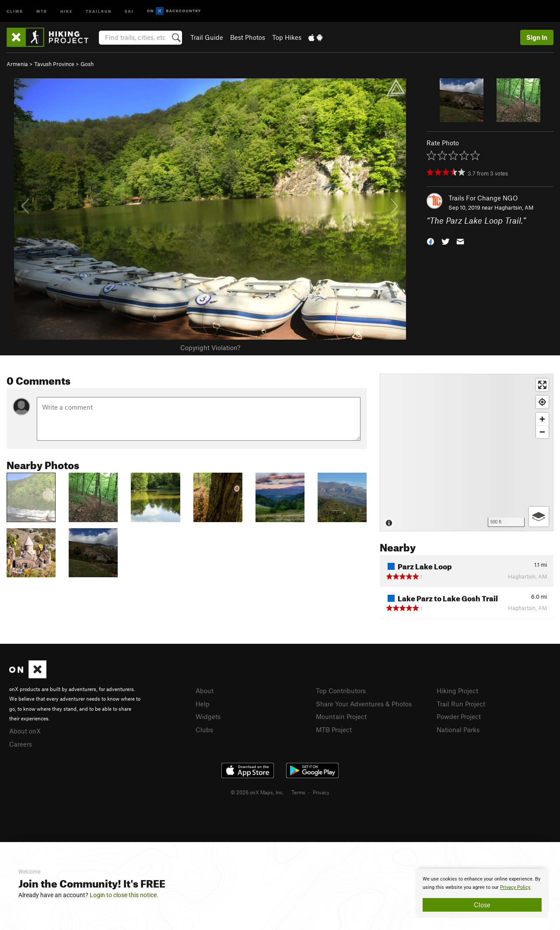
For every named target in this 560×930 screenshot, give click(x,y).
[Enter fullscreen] (542, 385)
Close (482, 905)
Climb (15, 11)
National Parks (458, 730)
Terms (298, 792)
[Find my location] (542, 402)
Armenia (17, 64)
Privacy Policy (515, 887)
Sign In (537, 37)
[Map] (467, 453)
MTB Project (334, 730)
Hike (66, 11)
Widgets (208, 716)
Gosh (87, 64)
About (205, 691)
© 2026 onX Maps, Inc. (257, 792)
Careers (21, 744)
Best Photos (248, 37)
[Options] (539, 517)
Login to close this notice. (124, 895)
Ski (129, 11)
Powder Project (459, 716)
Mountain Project (341, 716)
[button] (430, 241)
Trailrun (99, 11)
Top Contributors (341, 691)
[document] (482, 893)
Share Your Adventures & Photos (364, 704)
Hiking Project (457, 691)
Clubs (204, 730)
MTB (42, 11)
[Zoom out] (542, 432)
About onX (25, 731)
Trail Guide (207, 37)
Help (203, 704)
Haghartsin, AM (514, 207)
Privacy (321, 792)
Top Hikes (287, 37)
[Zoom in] (542, 419)
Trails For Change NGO (483, 198)
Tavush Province (54, 64)
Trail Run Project (461, 704)
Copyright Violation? (210, 347)
